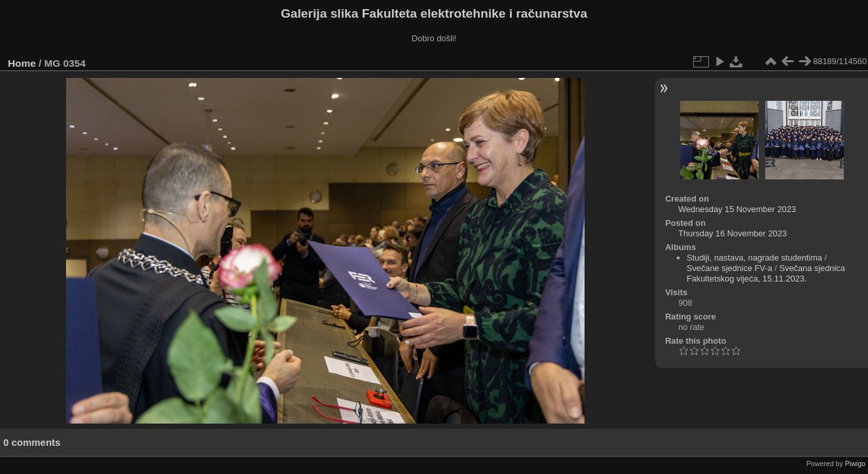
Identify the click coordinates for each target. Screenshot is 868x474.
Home (22, 63)
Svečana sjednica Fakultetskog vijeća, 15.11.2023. (766, 273)
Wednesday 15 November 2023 (737, 209)
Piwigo (855, 464)
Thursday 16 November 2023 (732, 233)
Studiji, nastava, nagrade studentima (754, 258)
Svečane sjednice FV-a (730, 268)
